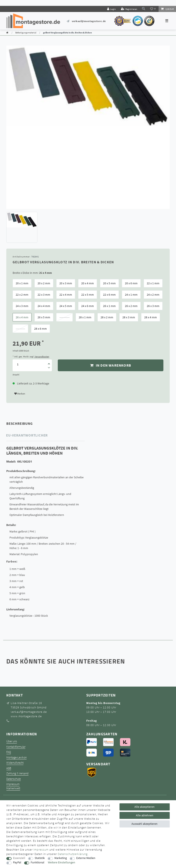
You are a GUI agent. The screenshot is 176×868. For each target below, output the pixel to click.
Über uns (12, 741)
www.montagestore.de (26, 716)
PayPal (17, 862)
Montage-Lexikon (16, 757)
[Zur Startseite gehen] (7, 33)
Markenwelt (13, 788)
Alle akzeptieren (144, 807)
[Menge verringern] (49, 368)
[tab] (25, 424)
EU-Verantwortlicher (27, 435)
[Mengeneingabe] (18, 364)
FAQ (9, 752)
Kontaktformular (16, 747)
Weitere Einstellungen (62, 862)
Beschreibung (20, 424)
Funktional (37, 862)
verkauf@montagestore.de (89, 21)
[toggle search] (144, 9)
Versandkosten (42, 357)
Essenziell (19, 858)
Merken (20, 394)
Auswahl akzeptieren (144, 824)
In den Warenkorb (111, 365)
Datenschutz (14, 779)
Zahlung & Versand (17, 773)
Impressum (13, 784)
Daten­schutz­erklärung (73, 854)
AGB (9, 768)
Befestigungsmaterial (26, 33)
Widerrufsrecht (15, 763)
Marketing (61, 858)
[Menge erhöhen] (49, 362)
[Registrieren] (129, 9)
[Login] (111, 9)
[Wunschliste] (153, 9)
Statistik (40, 858)
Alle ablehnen (145, 815)
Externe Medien (86, 858)
